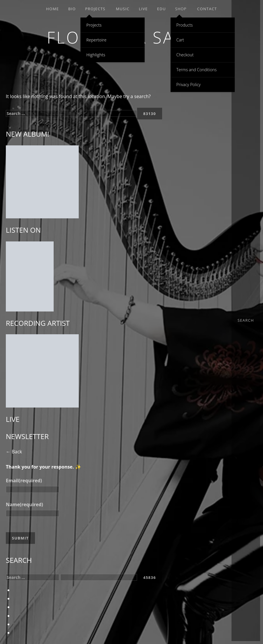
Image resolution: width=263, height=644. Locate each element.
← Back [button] (14, 452)
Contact (207, 9)
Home (52, 9)
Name (24, 504)
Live (143, 9)
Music (123, 9)
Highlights (96, 55)
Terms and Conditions (197, 70)
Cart (180, 40)
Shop (181, 9)
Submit (20, 538)
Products (185, 25)
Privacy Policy (189, 85)
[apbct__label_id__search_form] (99, 113)
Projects (95, 9)
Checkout (185, 55)
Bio (72, 9)
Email (24, 481)
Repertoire (96, 40)
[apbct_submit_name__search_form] (150, 114)
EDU (162, 9)
